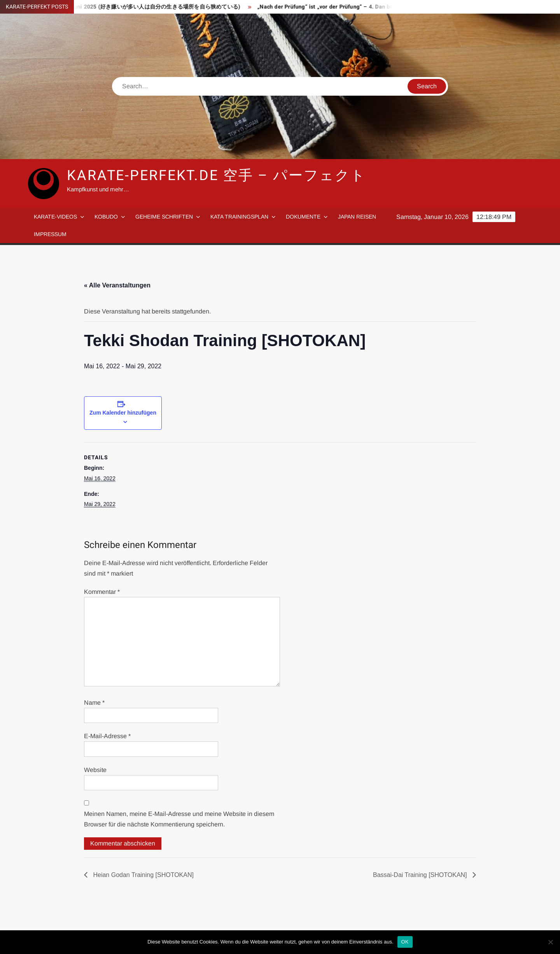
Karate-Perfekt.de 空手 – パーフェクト (216, 176)
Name (94, 703)
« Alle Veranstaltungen (117, 285)
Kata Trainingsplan (239, 217)
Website (95, 770)
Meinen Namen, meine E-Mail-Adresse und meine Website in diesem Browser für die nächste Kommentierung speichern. (179, 819)
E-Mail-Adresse (107, 736)
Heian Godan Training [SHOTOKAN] (143, 875)
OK (405, 942)
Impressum (50, 234)
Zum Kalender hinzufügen (123, 413)
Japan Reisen (357, 217)
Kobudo (106, 217)
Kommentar (102, 592)
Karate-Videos (55, 217)
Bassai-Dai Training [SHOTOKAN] (421, 875)
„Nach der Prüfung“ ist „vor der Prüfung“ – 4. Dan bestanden (339, 7)
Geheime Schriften (164, 217)
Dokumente (303, 217)
